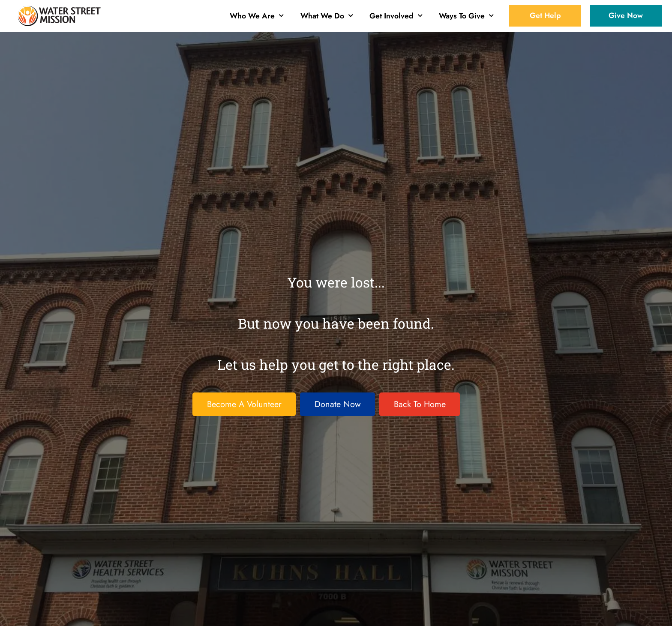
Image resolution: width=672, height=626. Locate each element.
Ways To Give (466, 16)
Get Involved (396, 16)
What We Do (327, 16)
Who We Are (257, 16)
